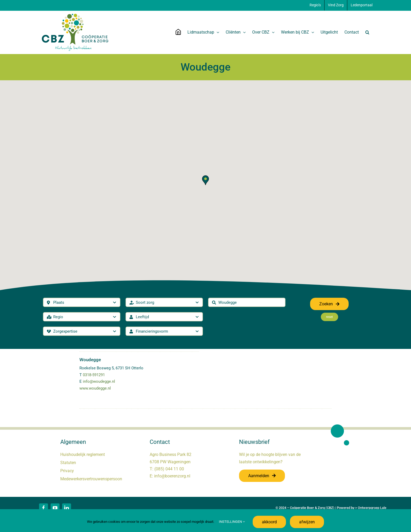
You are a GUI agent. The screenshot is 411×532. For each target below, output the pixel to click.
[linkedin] (67, 508)
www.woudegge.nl (95, 388)
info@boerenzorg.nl (172, 476)
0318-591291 (94, 375)
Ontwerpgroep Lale (372, 508)
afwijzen (307, 522)
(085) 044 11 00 (169, 469)
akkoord (269, 522)
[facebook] (44, 508)
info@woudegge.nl (99, 381)
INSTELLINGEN (232, 522)
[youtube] (55, 508)
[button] (367, 32)
